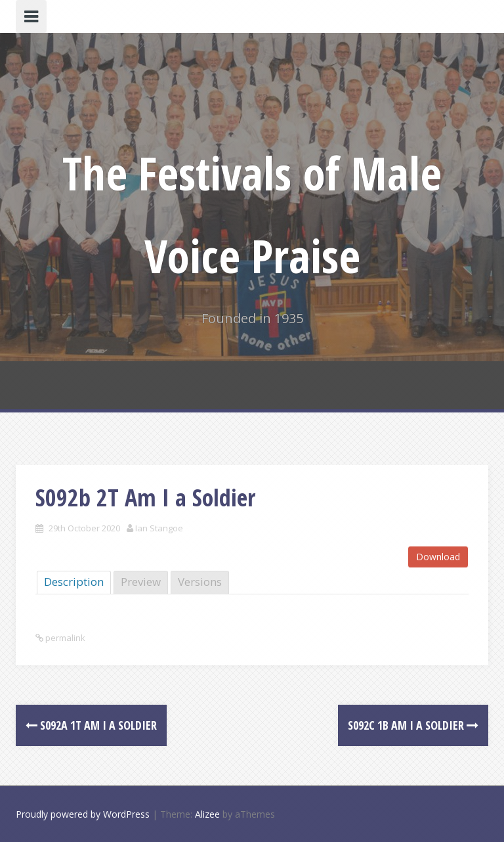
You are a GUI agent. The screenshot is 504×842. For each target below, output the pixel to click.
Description (74, 582)
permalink (64, 638)
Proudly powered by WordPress (83, 814)
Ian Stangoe (159, 528)
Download (438, 557)
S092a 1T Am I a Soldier (91, 725)
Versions (200, 582)
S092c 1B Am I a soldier (413, 725)
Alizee (207, 814)
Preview (141, 582)
